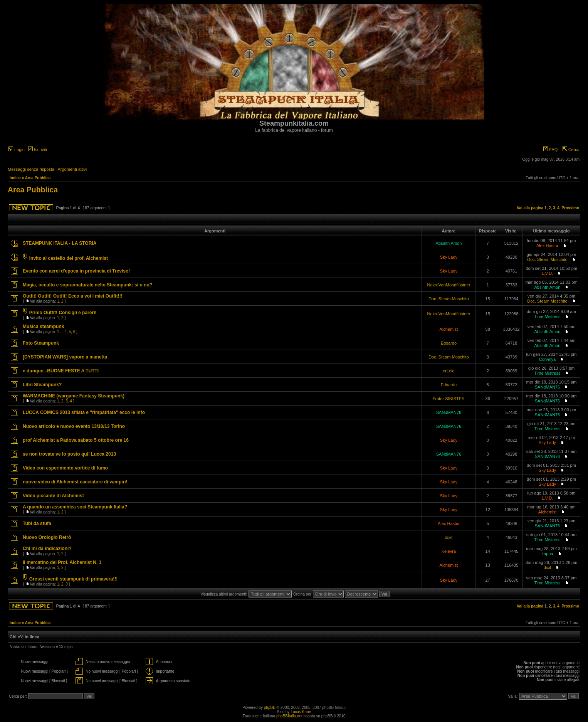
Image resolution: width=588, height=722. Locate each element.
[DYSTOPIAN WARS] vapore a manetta (65, 357)
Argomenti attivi (72, 169)
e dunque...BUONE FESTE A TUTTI (61, 371)
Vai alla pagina (530, 208)
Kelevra (449, 551)
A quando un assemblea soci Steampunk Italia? (75, 507)
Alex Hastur (547, 246)
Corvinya (547, 359)
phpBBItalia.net (289, 716)
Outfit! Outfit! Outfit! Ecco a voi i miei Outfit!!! (73, 296)
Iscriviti (38, 150)
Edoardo (449, 343)
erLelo (449, 371)
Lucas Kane (301, 712)
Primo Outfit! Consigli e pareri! (63, 313)
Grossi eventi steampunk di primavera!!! (73, 579)
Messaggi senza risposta (31, 169)
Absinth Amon (449, 243)
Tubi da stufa (37, 523)
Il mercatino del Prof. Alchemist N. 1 (62, 562)
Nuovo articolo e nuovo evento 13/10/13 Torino (74, 426)
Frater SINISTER (449, 399)
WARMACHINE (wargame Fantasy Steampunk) (74, 396)
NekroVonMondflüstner (449, 285)
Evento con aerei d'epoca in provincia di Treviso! (76, 271)
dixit (449, 537)
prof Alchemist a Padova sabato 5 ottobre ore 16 (76, 440)
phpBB (270, 708)
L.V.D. (548, 273)
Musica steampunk (43, 326)
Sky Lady (449, 257)
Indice (15, 178)
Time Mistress (547, 316)
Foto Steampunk (41, 343)
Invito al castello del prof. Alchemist (69, 258)
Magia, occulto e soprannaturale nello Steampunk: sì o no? (87, 285)
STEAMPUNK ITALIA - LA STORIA (60, 243)
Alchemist (449, 329)
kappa (547, 554)
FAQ (550, 150)
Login (17, 150)
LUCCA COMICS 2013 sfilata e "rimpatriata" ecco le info (84, 412)
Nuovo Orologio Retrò (47, 537)
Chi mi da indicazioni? (47, 549)
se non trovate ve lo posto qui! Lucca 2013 (69, 454)
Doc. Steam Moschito (547, 259)
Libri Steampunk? (42, 385)
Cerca (571, 150)
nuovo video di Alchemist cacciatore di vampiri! (75, 482)
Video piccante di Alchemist (53, 496)
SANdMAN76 (547, 387)
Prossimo (570, 208)
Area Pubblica (38, 178)
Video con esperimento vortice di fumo (65, 468)
